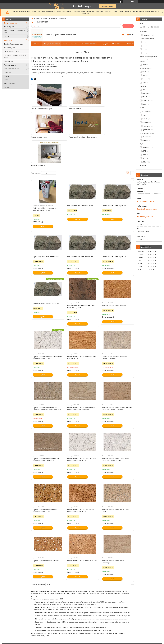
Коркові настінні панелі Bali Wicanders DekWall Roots (81, 329)
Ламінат (7, 630)
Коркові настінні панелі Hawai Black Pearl (115, 482)
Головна (36, 44)
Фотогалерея (117, 44)
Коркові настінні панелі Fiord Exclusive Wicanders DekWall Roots (82, 431)
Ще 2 (144, 107)
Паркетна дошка (10, 65)
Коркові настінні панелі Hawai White (46, 532)
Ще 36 (144, 165)
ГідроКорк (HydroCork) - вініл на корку (15, 56)
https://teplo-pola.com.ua (146, 201)
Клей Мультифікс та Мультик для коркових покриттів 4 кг (45, 181)
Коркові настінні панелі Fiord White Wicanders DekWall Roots (45, 482)
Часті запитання (9, 83)
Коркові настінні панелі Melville (114, 277)
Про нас (74, 44)
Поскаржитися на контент (91, 642)
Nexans (86, 624)
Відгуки (105, 44)
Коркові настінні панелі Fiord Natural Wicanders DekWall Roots (81, 482)
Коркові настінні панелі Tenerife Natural (82, 532)
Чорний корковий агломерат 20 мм (115, 177)
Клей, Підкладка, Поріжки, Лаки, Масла (15, 32)
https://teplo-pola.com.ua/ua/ (147, 209)
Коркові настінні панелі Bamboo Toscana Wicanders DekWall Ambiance (117, 380)
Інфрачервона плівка (51, 627)
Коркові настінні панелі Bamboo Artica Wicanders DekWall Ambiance (81, 380)
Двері (6, 633)
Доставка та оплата (90, 44)
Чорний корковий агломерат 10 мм (80, 177)
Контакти (7, 87)
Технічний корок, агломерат (14, 44)
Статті (6, 80)
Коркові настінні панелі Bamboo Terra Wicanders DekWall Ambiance (46, 431)
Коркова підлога (10, 48)
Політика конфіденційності (109, 642)
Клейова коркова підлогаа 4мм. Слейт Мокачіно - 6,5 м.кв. (81, 278)
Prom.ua (93, 640)
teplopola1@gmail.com (145, 217)
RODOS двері (88, 630)
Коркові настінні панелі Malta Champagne (113, 533)
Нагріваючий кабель (51, 624)
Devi (85, 627)
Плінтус (6, 36)
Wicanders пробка (129, 627)
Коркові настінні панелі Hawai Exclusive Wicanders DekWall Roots (47, 329)
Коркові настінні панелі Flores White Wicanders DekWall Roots (115, 431)
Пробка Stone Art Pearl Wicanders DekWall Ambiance (115, 329)
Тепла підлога (9, 27)
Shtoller (86, 621)
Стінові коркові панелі (12, 51)
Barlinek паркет (128, 621)
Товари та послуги (10, 23)
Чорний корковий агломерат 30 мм (46, 228)
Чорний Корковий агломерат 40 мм (80, 228)
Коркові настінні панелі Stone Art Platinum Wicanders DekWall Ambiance (47, 380)
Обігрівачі (7, 72)
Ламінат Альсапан (129, 633)
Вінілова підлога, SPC (11, 61)
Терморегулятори (50, 630)
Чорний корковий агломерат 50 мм (115, 228)
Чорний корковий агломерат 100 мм (46, 275)
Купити (43, 198)
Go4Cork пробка (129, 624)
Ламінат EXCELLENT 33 (131, 630)
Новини (7, 76)
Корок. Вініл (8, 40)
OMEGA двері (88, 633)
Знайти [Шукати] (128, 26)
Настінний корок (9, 627)
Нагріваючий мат (49, 621)
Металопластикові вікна (12, 69)
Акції (65, 44)
